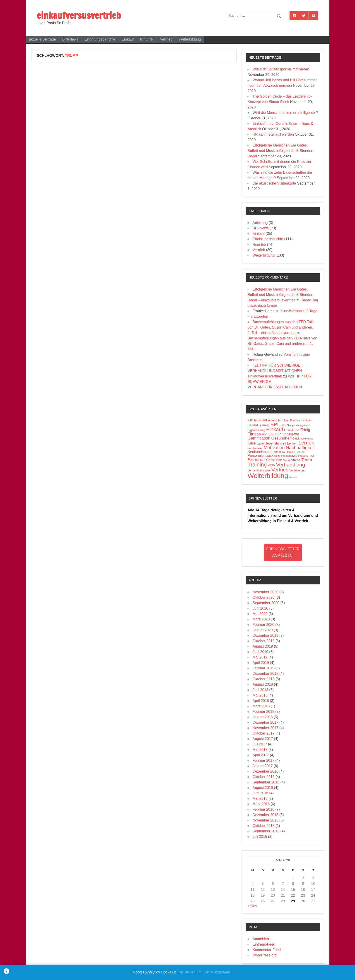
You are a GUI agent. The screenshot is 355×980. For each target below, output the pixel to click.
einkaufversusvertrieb (79, 15)
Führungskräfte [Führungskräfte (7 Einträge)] (287, 434)
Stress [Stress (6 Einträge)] (296, 460)
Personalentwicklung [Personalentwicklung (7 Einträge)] (264, 455)
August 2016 (263, 788)
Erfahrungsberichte (100, 39)
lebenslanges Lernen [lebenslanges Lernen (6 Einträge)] (282, 443)
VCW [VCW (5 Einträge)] (271, 465)
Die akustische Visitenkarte (274, 183)
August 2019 (263, 646)
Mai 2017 (260, 750)
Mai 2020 (260, 614)
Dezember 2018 (266, 674)
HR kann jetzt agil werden (273, 134)
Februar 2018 (263, 712)
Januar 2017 (263, 766)
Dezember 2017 (266, 722)
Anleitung (260, 223)
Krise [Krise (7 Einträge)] (252, 443)
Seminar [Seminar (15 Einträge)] (256, 460)
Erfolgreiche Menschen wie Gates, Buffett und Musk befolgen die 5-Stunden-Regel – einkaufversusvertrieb (281, 295)
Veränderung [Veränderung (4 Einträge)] (297, 471)
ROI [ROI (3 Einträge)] (312, 456)
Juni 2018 (260, 690)
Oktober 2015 (264, 826)
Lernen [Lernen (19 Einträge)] (307, 443)
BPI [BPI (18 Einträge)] (275, 424)
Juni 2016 (260, 793)
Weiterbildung (190, 39)
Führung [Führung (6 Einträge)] (268, 434)
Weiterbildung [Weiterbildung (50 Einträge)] (268, 476)
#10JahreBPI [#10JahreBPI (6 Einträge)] (257, 420)
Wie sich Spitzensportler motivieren (281, 69)
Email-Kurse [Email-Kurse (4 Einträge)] (292, 430)
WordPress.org (265, 955)
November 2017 (266, 728)
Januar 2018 (263, 717)
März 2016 (261, 804)
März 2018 (261, 706)
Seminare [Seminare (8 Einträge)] (274, 460)
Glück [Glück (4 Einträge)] (296, 439)
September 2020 (266, 603)
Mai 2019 (260, 657)
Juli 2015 (260, 837)
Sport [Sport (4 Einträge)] (286, 460)
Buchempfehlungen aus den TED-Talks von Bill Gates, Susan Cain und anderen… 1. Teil (282, 344)
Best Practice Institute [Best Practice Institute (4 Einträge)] (297, 420)
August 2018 (263, 684)
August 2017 (263, 739)
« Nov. (253, 906)
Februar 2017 (263, 760)
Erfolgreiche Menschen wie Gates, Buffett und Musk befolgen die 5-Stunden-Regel (281, 151)
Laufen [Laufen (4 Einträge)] (261, 444)
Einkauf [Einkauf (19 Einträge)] (275, 429)
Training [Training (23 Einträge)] (257, 465)
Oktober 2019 (264, 641)
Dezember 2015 (266, 815)
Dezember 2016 (266, 771)
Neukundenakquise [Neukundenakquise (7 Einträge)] (263, 452)
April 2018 (261, 701)
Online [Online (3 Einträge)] (283, 452)
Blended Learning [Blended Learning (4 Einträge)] (259, 425)
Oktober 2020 (264, 597)
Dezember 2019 (266, 635)
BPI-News (70, 39)
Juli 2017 (260, 744)
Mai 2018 (260, 695)
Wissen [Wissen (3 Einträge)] (293, 477)
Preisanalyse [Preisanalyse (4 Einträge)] (289, 456)
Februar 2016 (263, 809)
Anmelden (261, 939)
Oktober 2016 (264, 777)
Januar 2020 (263, 630)
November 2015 (266, 820)
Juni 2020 (260, 608)
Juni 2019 (260, 652)
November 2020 (266, 592)
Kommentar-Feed (267, 950)
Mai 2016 (260, 799)
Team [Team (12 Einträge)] (307, 460)
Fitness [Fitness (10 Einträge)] (254, 434)
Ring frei (147, 39)
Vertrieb (166, 39)
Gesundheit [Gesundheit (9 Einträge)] (281, 438)
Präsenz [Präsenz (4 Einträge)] (303, 456)
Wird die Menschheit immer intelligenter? (285, 113)
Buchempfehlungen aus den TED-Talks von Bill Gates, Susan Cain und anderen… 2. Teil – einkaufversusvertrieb (282, 327)
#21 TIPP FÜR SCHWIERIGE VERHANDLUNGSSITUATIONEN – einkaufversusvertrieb (276, 371)
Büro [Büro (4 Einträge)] (283, 425)
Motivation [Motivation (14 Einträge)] (274, 448)
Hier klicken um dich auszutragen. (204, 972)
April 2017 (261, 755)
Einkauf (128, 39)
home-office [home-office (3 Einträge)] (307, 439)
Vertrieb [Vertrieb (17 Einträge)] (280, 470)
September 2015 (266, 831)
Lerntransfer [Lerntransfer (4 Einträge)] (255, 448)
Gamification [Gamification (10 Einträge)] (259, 438)
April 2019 (261, 663)
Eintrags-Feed (264, 944)
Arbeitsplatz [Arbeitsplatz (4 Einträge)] (275, 420)
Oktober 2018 (264, 679)
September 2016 (266, 782)
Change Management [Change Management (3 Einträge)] (298, 425)
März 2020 (261, 619)
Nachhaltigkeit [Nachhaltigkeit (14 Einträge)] (300, 448)
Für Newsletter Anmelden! (283, 552)
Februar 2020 (263, 625)
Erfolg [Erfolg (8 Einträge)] (305, 430)
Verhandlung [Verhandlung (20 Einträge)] (291, 465)
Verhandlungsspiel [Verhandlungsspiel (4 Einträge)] (259, 471)
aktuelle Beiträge (42, 39)
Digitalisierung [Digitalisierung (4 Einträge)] (256, 430)
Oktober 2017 (264, 733)
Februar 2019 (263, 668)
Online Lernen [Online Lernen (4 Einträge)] (296, 452)
